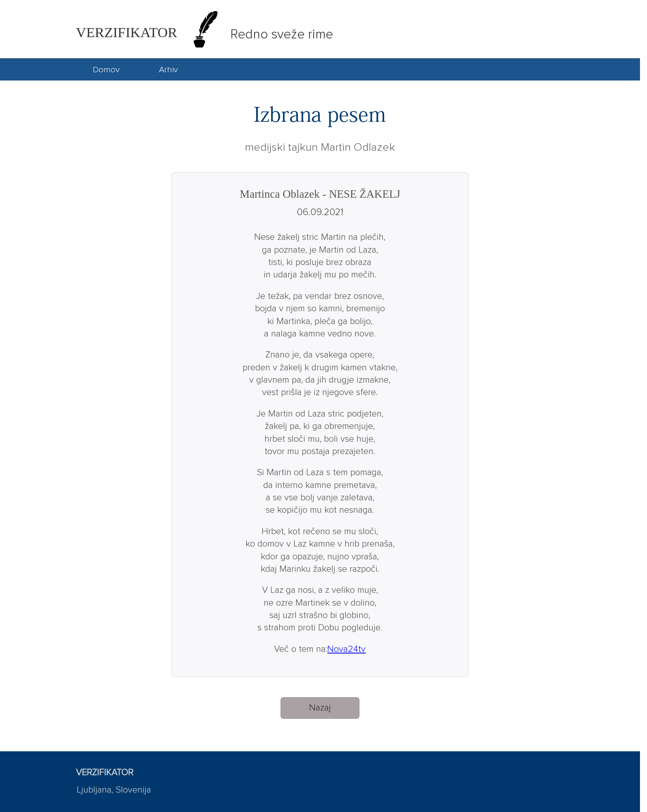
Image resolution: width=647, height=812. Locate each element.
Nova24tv (346, 649)
